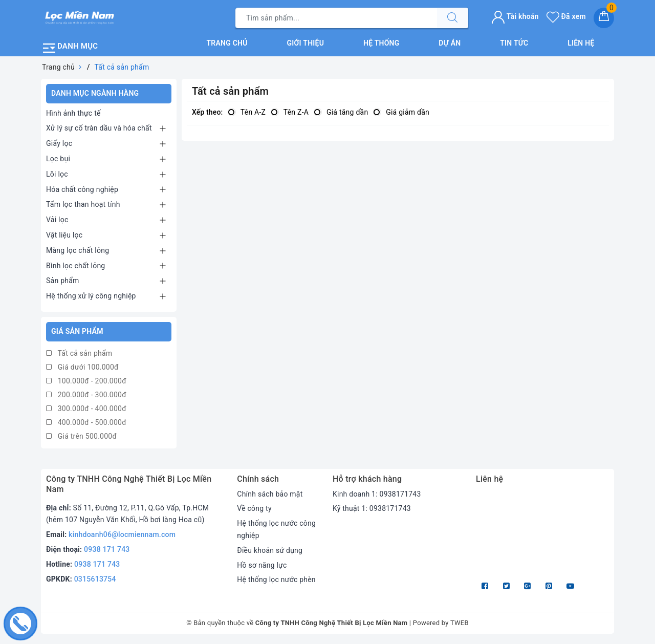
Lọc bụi (58, 159)
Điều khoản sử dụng (270, 550)
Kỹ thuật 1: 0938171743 (372, 508)
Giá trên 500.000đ (81, 436)
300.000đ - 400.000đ (86, 409)
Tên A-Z (247, 112)
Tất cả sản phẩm (79, 353)
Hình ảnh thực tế (73, 113)
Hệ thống (381, 43)
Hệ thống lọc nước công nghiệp (276, 529)
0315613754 (95, 579)
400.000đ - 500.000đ (86, 422)
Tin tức (514, 43)
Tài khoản (515, 16)
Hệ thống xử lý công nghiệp (91, 296)
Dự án (450, 43)
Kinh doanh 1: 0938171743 (377, 494)
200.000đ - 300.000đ (86, 395)
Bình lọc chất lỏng (75, 265)
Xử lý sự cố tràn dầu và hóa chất (99, 128)
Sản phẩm (63, 281)
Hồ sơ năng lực (262, 565)
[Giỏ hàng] (604, 18)
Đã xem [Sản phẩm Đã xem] (566, 16)
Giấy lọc (59, 143)
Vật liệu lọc (64, 235)
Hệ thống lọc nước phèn (276, 579)
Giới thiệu (306, 43)
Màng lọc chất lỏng (78, 250)
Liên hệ (581, 43)
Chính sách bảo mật (270, 494)
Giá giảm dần (401, 112)
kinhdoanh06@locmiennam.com (122, 534)
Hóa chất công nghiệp (82, 189)
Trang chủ (227, 43)
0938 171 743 (107, 549)
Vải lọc (57, 220)
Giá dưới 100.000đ (82, 367)
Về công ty (254, 508)
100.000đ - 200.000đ (86, 381)
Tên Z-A (290, 112)
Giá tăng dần (341, 112)
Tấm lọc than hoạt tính (83, 204)
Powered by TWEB (441, 623)
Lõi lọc (57, 174)
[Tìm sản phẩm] (336, 18)
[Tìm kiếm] (452, 18)
